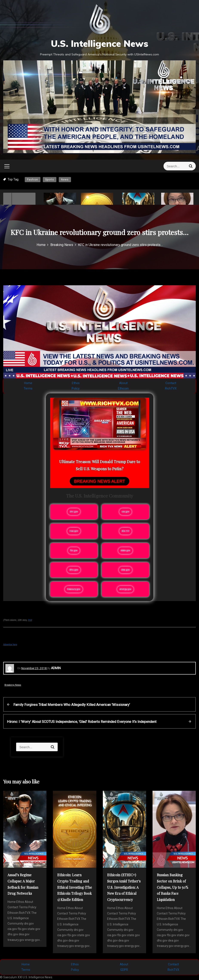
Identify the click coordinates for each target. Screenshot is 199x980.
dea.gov (125, 570)
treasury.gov (74, 589)
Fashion (33, 180)
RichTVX (171, 388)
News (65, 180)
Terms (28, 388)
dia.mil (125, 531)
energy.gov (125, 589)
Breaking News (13, 685)
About (123, 383)
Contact (171, 383)
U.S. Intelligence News (99, 44)
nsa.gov (74, 531)
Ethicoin (123, 388)
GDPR (124, 970)
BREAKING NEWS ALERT (99, 481)
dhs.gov (74, 570)
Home (28, 383)
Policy (76, 388)
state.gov (125, 550)
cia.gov (125, 512)
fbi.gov (74, 550)
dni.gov (74, 512)
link (30, 620)
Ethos (76, 383)
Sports (50, 180)
